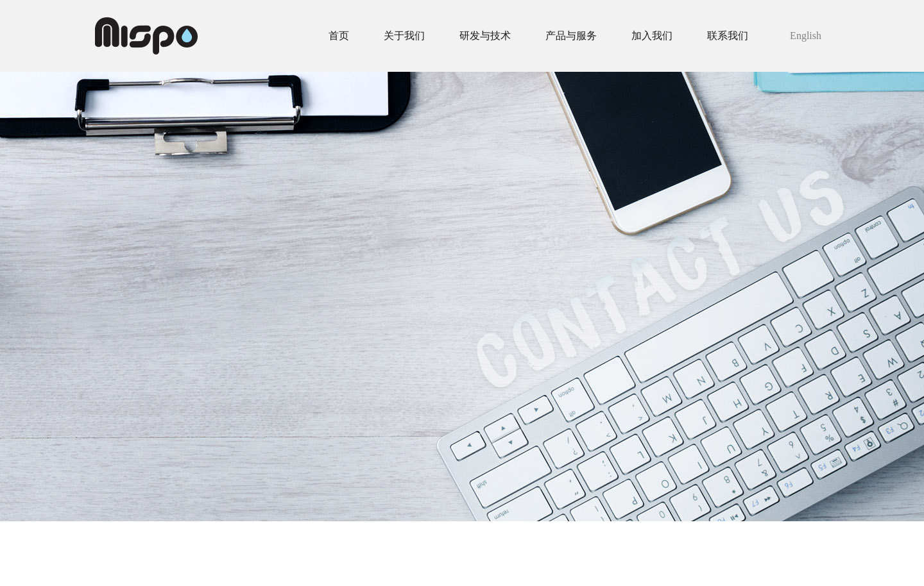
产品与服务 (571, 36)
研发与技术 (485, 36)
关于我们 (404, 36)
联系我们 (728, 36)
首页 (339, 36)
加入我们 (652, 36)
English (806, 36)
